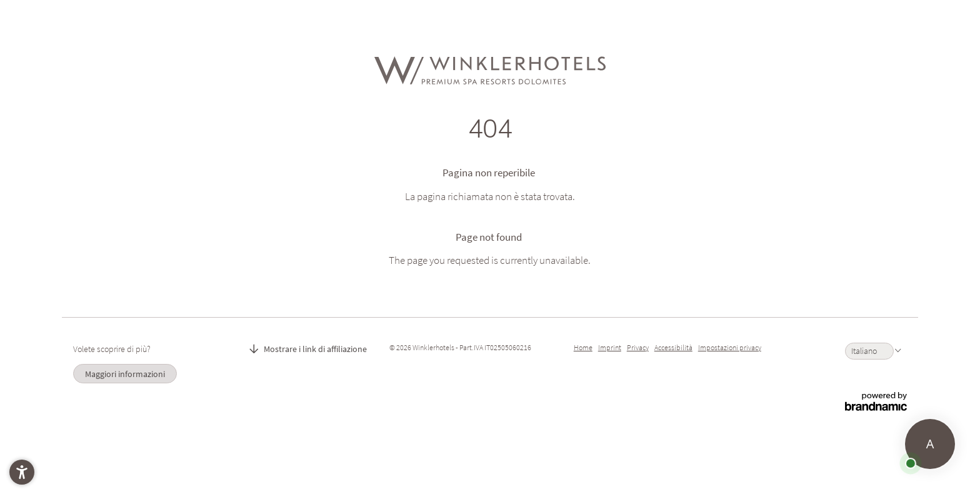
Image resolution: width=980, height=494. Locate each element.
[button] (22, 472)
